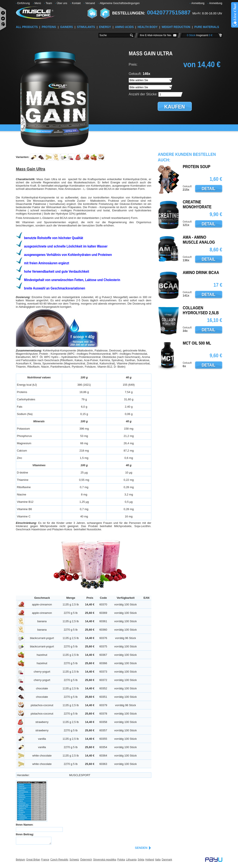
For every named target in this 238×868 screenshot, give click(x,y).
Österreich (86, 860)
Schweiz (74, 860)
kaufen (175, 107)
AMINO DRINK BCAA (201, 273)
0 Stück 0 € (200, 35)
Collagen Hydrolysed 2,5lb (201, 310)
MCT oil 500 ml (197, 343)
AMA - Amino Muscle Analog (199, 240)
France (45, 860)
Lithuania (131, 860)
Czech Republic (59, 860)
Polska (121, 860)
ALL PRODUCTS (27, 27)
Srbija (141, 860)
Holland (150, 860)
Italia (158, 860)
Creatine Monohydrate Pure (197, 207)
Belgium (21, 860)
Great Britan (33, 860)
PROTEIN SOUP (197, 167)
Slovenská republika (105, 860)
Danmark (167, 860)
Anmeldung (198, 3)
